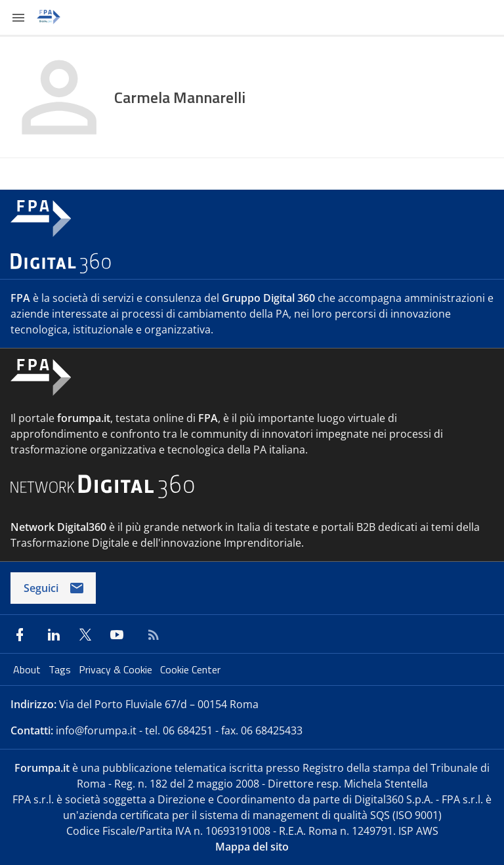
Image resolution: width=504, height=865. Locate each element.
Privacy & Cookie (117, 669)
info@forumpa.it (96, 730)
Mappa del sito (252, 847)
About (28, 669)
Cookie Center (190, 669)
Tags (61, 669)
